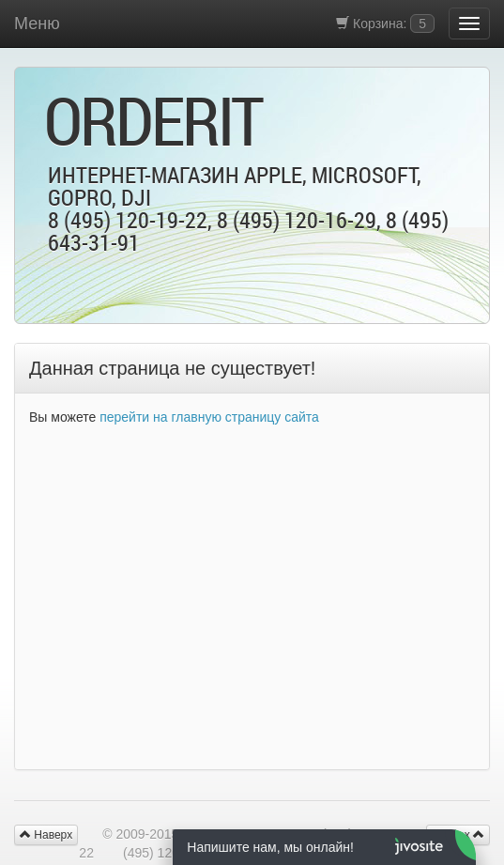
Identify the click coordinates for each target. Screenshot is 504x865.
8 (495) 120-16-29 (297, 220)
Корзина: (385, 23)
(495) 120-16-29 (170, 853)
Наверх (46, 835)
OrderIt (153, 120)
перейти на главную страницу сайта (209, 417)
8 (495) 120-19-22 (128, 220)
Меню (37, 23)
